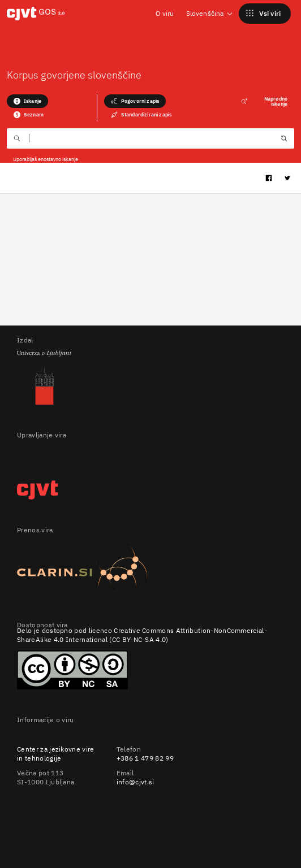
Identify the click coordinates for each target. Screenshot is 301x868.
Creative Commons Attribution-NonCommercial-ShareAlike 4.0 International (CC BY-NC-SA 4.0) (142, 635)
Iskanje (27, 101)
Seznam (29, 115)
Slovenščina (210, 13)
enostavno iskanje (58, 159)
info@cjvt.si (136, 782)
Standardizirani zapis (141, 115)
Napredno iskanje (264, 101)
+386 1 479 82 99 (145, 758)
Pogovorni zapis (135, 101)
